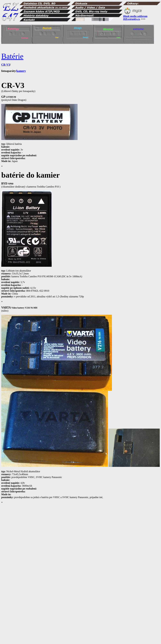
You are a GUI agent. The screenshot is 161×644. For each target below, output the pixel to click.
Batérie (12, 56)
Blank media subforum (135, 16)
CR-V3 (6, 65)
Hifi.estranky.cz (131, 19)
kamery (21, 71)
